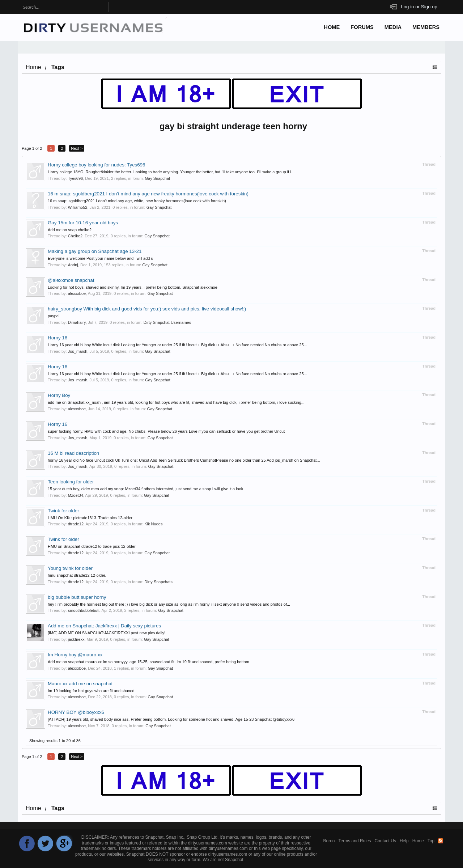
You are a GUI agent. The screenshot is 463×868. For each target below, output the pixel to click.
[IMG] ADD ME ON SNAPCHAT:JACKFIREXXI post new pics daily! (107, 633)
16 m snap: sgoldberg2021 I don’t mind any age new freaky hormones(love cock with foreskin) (148, 194)
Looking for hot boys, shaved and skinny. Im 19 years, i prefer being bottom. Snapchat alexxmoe (133, 287)
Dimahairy (77, 322)
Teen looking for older (71, 482)
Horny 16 (58, 338)
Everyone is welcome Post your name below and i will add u (101, 258)
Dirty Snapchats (158, 582)
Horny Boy (59, 395)
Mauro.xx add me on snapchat (80, 684)
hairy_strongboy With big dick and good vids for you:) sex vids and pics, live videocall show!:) (147, 309)
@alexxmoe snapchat (71, 280)
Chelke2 (75, 236)
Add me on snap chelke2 (70, 230)
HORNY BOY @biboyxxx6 (76, 712)
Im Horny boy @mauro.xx (75, 655)
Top (431, 841)
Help (404, 841)
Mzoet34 (76, 495)
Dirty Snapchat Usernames (167, 322)
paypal (54, 316)
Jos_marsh (78, 351)
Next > (77, 148)
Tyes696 (76, 178)
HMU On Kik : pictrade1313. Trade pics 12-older (90, 518)
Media (393, 27)
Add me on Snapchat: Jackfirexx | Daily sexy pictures (104, 626)
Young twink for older (70, 568)
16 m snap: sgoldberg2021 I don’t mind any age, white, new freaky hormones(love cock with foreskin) (137, 201)
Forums (362, 27)
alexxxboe (77, 293)
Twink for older (63, 511)
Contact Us (385, 841)
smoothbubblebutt (84, 610)
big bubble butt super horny (77, 597)
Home (332, 27)
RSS (441, 841)
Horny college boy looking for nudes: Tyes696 (96, 165)
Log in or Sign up (419, 7)
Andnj (73, 265)
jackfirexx (76, 639)
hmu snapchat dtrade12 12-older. (77, 575)
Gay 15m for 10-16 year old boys (83, 223)
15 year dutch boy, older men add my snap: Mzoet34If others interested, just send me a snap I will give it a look (145, 489)
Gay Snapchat (157, 178)
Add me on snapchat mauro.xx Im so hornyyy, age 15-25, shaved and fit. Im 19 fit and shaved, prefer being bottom (148, 662)
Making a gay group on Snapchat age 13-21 (95, 251)
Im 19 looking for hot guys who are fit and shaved (91, 691)
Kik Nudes (153, 524)
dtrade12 (76, 524)
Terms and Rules (355, 841)
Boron (329, 841)
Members (426, 27)
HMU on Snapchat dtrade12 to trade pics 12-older (92, 546)
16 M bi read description (73, 453)
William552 (78, 207)
